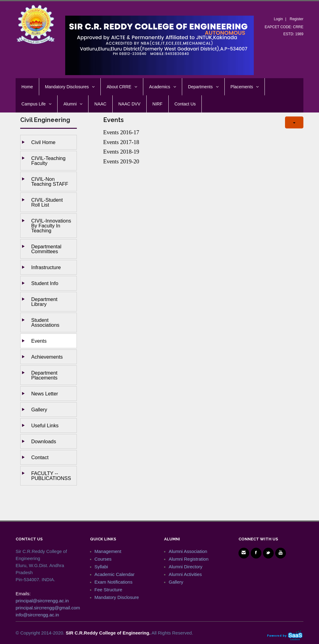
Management (108, 551)
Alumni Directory (186, 567)
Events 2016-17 (121, 132)
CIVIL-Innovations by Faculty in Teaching (51, 226)
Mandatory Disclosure (117, 597)
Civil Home (43, 142)
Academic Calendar (115, 574)
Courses (103, 559)
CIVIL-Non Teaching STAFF (50, 181)
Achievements (47, 357)
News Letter (45, 394)
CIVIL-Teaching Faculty (48, 161)
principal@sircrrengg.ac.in (42, 601)
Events (39, 341)
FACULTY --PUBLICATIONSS (51, 476)
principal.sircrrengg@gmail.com (48, 608)
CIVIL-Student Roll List (47, 202)
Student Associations (45, 322)
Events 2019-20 (121, 161)
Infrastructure (46, 267)
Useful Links (45, 425)
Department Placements (44, 375)
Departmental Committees (46, 249)
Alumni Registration (189, 559)
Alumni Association (188, 551)
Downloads (44, 441)
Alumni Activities (185, 574)
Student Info (45, 283)
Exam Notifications (114, 582)
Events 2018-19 (121, 152)
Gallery (39, 410)
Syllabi (101, 567)
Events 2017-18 (121, 142)
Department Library (44, 302)
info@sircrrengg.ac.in (37, 615)
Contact (40, 457)
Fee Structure (109, 590)
